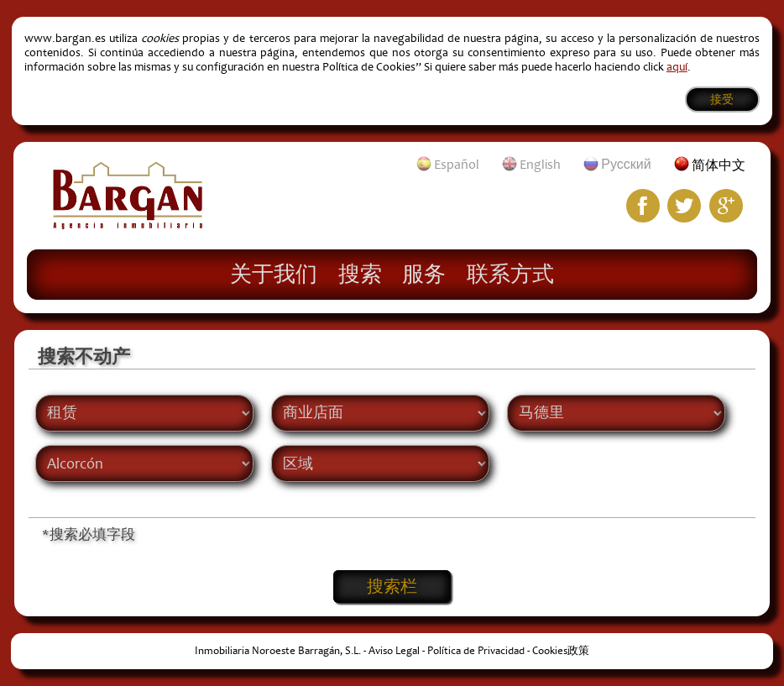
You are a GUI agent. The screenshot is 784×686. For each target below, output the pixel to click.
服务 (424, 273)
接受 (722, 99)
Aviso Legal (394, 651)
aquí (677, 67)
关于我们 (274, 273)
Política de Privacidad (476, 651)
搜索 (360, 273)
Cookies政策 (561, 651)
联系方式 (510, 273)
